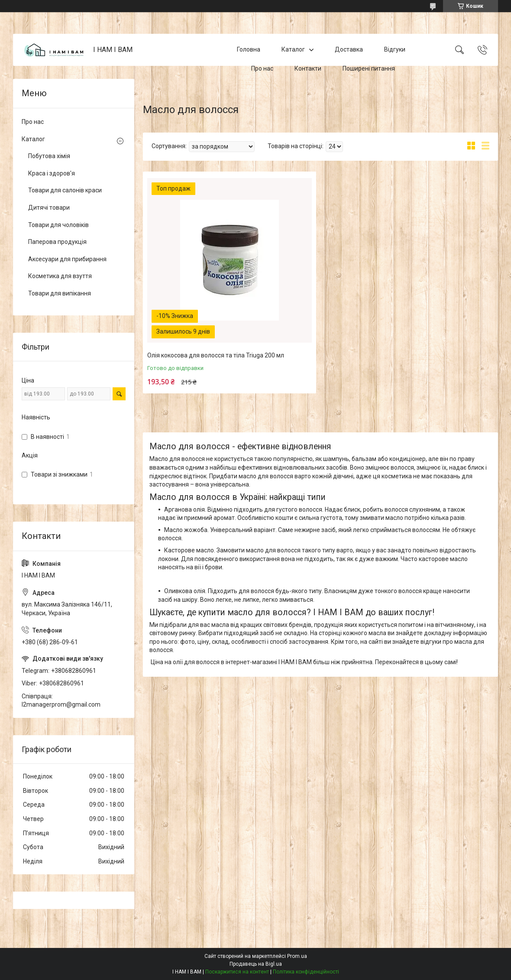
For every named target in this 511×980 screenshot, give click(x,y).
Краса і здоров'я (52, 173)
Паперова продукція (57, 242)
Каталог (293, 49)
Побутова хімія (49, 156)
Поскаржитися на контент (237, 972)
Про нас (262, 68)
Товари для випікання (60, 293)
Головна (249, 49)
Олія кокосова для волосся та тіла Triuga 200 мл (216, 355)
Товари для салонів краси (65, 190)
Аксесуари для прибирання (67, 259)
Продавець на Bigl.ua (256, 964)
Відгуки (395, 49)
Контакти (308, 68)
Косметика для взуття (60, 276)
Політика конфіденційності (306, 972)
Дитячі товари (49, 208)
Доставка (349, 49)
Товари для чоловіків (58, 225)
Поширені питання (369, 68)
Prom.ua (297, 956)
